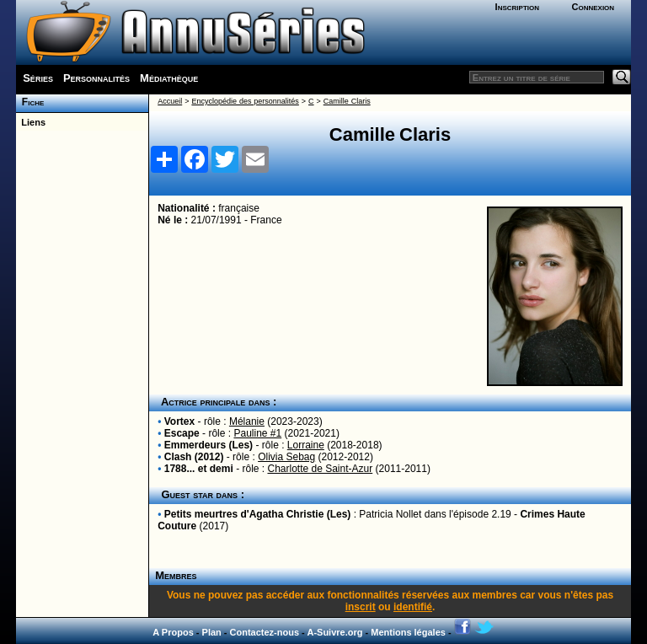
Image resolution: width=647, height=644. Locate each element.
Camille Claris (347, 101)
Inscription (517, 7)
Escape (182, 433)
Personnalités (96, 78)
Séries (38, 78)
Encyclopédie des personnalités (245, 101)
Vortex (179, 421)
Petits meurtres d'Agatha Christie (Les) (258, 514)
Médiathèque (169, 78)
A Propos (173, 632)
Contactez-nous (265, 632)
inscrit (361, 607)
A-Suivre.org (334, 632)
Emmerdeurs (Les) (209, 445)
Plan (212, 632)
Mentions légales (408, 632)
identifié (413, 607)
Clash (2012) (194, 457)
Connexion (593, 7)
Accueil (170, 101)
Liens (31, 122)
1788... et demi (199, 469)
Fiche (30, 102)
